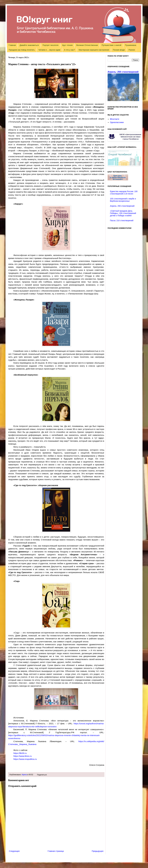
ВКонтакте (115, 119)
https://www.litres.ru (23, 756)
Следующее (14, 851)
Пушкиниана (131, 45)
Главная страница (56, 851)
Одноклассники (117, 122)
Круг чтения (67, 45)
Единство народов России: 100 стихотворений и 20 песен (124, 193)
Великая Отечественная (87, 45)
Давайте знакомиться (29, 45)
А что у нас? (69, 50)
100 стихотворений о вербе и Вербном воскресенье (123, 200)
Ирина (24, 775)
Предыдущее (98, 851)
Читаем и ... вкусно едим (49, 50)
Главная (12, 45)
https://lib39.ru (20, 753)
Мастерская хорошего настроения (94, 50)
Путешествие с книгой (111, 45)
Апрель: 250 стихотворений (123, 72)
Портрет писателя (50, 45)
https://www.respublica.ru (25, 759)
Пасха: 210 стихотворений (122, 221)
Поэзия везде (119, 50)
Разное (132, 50)
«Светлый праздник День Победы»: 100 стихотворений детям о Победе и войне (123, 213)
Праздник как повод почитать (22, 50)
